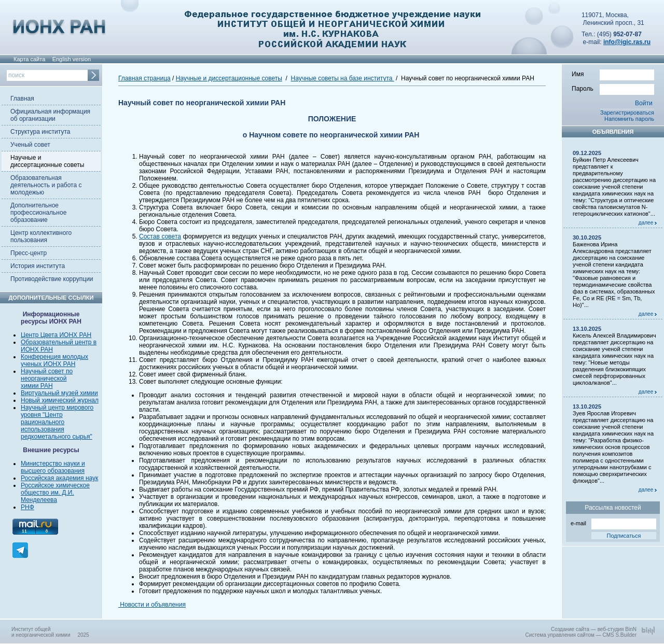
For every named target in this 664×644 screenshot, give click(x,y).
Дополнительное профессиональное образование (38, 213)
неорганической (44, 379)
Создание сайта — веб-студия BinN (594, 629)
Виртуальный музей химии (59, 393)
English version (72, 59)
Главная (22, 99)
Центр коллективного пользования (41, 236)
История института (38, 266)
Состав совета (160, 236)
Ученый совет (30, 145)
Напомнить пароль (629, 119)
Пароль (613, 88)
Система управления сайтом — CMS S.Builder (581, 635)
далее (648, 223)
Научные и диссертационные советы (47, 161)
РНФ (27, 507)
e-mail (613, 522)
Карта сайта (29, 59)
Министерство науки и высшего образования (53, 467)
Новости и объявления (152, 605)
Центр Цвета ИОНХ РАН (56, 335)
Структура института (40, 132)
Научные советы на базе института (343, 78)
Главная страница (144, 78)
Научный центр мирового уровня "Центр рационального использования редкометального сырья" (57, 422)
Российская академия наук (59, 478)
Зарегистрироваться (627, 113)
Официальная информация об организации (50, 115)
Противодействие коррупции (52, 279)
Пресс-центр (29, 253)
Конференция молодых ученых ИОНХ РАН (54, 360)
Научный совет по (47, 371)
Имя (613, 74)
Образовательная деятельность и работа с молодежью (46, 185)
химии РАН (37, 386)
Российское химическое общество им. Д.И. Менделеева (55, 493)
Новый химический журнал (60, 400)
